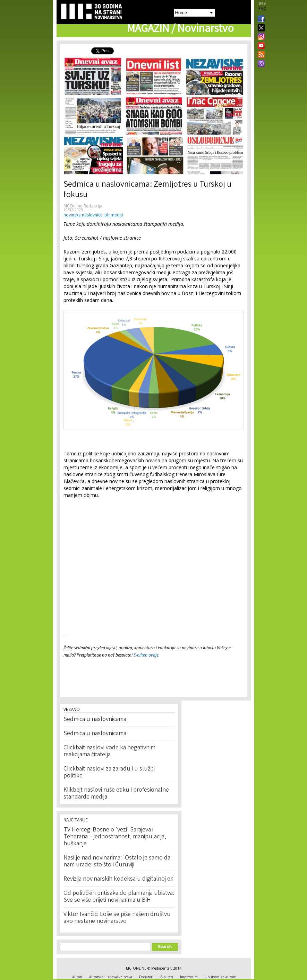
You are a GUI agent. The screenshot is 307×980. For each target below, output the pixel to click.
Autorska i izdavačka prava (111, 977)
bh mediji (114, 215)
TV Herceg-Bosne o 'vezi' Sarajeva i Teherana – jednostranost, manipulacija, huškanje (115, 837)
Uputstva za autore (220, 977)
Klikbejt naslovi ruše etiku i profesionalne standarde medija (116, 794)
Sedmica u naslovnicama (95, 720)
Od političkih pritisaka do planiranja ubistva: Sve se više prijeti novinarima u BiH (119, 897)
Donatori (146, 977)
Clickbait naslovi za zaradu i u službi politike (109, 773)
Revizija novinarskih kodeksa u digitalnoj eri (118, 879)
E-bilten (167, 977)
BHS (262, 3)
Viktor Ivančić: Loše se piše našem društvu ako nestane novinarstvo (117, 918)
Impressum (189, 977)
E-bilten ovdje (146, 655)
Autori (77, 977)
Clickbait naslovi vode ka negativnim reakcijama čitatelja (109, 751)
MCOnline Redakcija (83, 206)
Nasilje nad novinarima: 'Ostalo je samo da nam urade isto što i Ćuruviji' (117, 862)
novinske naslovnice (83, 215)
